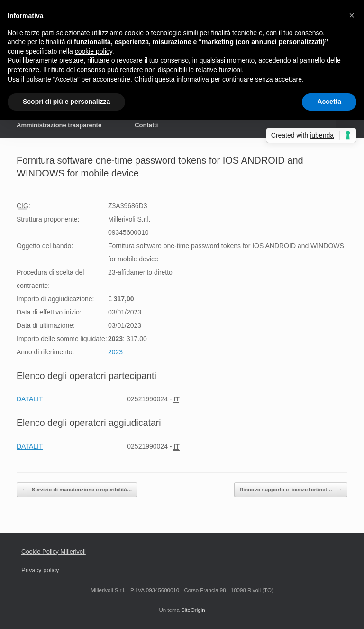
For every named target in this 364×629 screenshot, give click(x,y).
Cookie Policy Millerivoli (54, 551)
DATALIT (30, 399)
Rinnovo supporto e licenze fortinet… (291, 490)
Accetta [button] (329, 102)
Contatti (146, 125)
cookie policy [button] (94, 51)
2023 (115, 352)
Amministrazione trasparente (59, 125)
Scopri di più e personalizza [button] (66, 102)
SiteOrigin (193, 610)
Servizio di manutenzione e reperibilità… (77, 490)
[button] (352, 15)
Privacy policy (40, 570)
